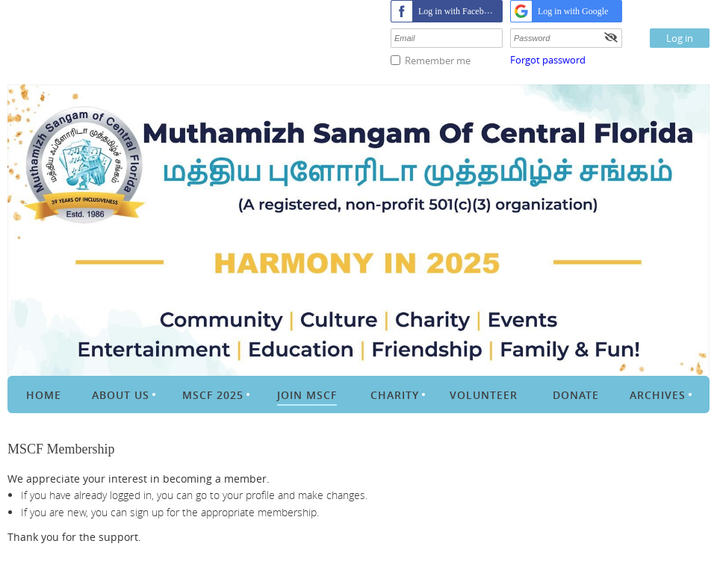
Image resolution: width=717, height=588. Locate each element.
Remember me (438, 61)
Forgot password (548, 60)
